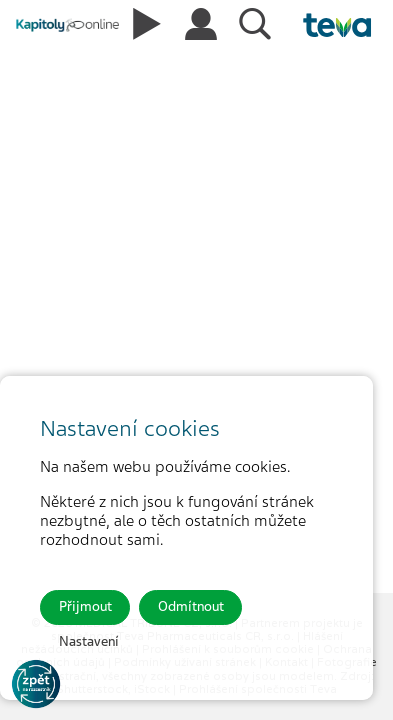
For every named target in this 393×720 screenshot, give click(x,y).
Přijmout (85, 606)
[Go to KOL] (36, 684)
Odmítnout (191, 606)
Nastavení (89, 641)
